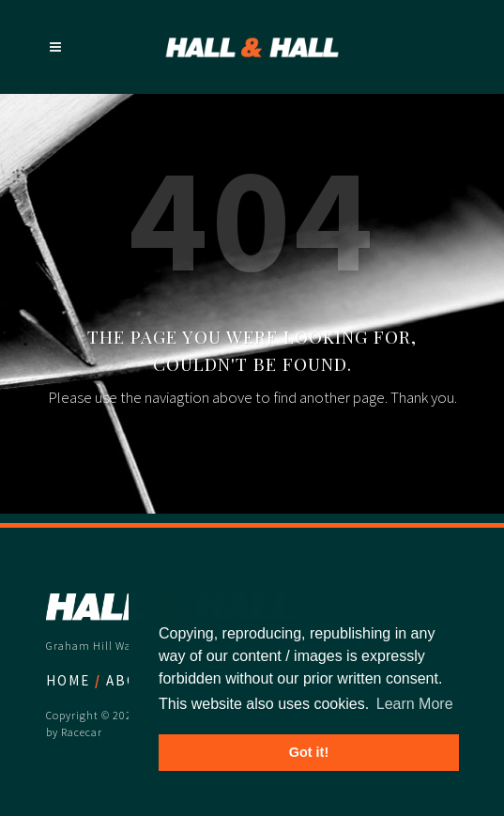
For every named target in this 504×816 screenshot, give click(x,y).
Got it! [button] (309, 752)
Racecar (82, 732)
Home (68, 680)
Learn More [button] (415, 704)
